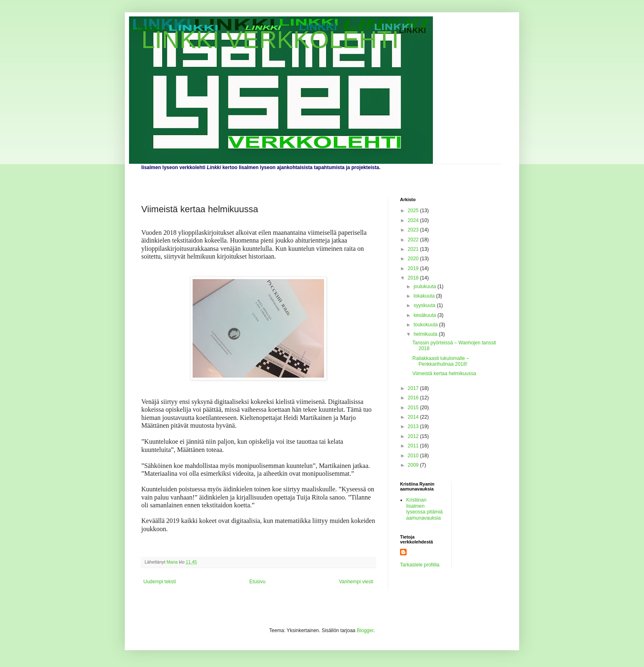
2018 (414, 278)
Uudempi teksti (160, 582)
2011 (414, 446)
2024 (414, 220)
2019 (414, 268)
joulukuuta (425, 287)
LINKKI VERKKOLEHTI (270, 40)
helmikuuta (426, 334)
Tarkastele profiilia (420, 565)
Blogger (365, 630)
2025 (414, 211)
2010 (414, 456)
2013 (414, 426)
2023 (414, 230)
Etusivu (257, 582)
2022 (414, 240)
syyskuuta (425, 305)
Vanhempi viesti (356, 582)
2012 (414, 436)
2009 (414, 465)
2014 (414, 417)
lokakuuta (425, 296)
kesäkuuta (425, 315)
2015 (414, 408)
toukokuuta (426, 325)
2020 (414, 259)
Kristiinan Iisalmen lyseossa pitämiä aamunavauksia (424, 509)
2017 (414, 388)
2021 (414, 249)
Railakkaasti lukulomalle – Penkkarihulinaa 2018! (441, 361)
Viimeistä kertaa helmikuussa (444, 374)
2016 (414, 398)
